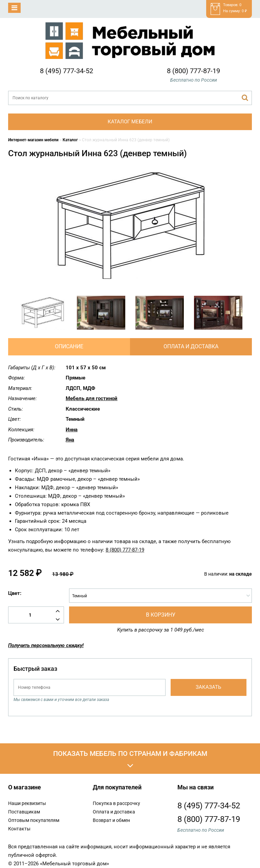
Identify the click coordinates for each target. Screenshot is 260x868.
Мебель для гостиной (92, 398)
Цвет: (15, 593)
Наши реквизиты (27, 803)
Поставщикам (24, 812)
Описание (69, 346)
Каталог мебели (130, 122)
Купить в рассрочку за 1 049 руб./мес (161, 630)
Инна (72, 430)
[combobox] (160, 596)
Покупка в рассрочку (116, 803)
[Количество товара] (36, 615)
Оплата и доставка (191, 346)
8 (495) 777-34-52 (67, 71)
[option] (42, 313)
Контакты (19, 829)
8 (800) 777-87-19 (193, 71)
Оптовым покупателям (34, 820)
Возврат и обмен (111, 820)
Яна (70, 440)
